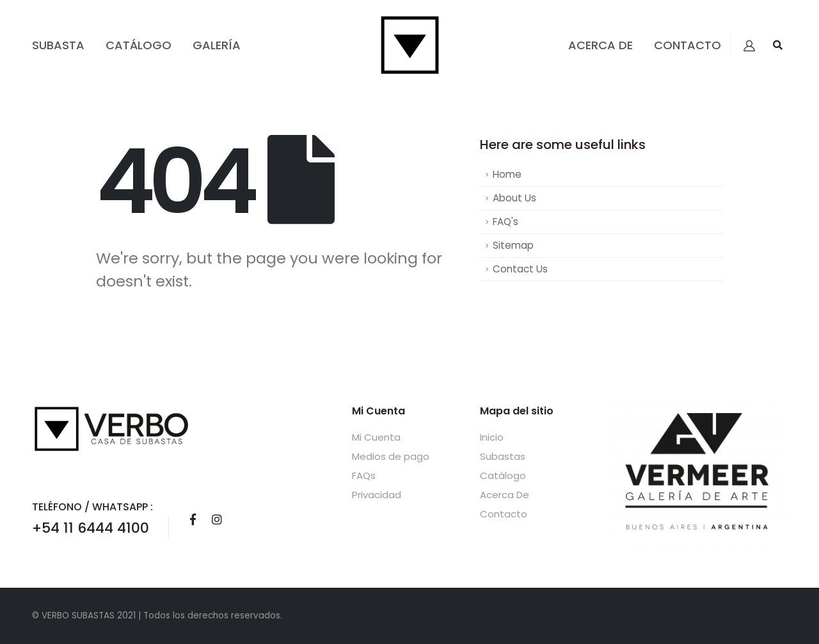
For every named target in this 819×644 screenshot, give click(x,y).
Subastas (503, 456)
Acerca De (600, 45)
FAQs (364, 475)
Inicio (492, 437)
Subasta (58, 45)
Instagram (217, 519)
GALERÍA (217, 45)
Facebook (193, 519)
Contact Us (520, 269)
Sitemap (513, 245)
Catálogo (139, 45)
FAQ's (505, 222)
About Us (514, 198)
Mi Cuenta (376, 437)
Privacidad (377, 495)
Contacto (688, 45)
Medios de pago (391, 456)
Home (507, 174)
